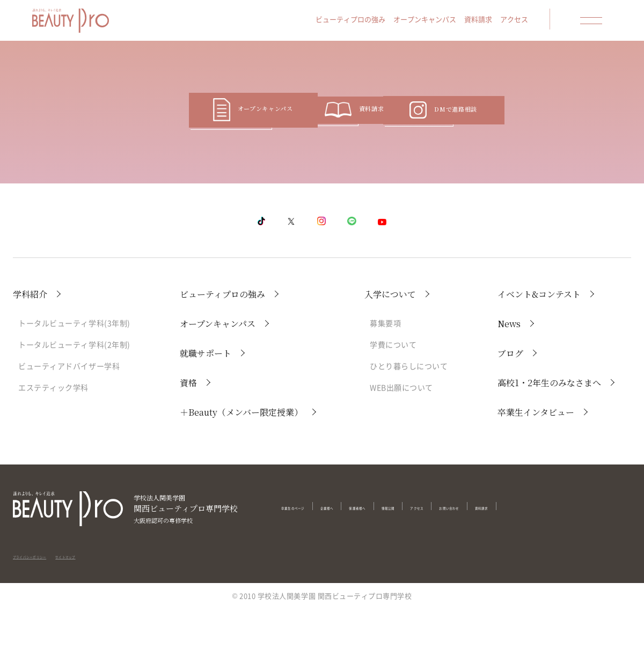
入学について (390, 334)
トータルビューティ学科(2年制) (74, 384)
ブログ (510, 393)
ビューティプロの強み (369, 22)
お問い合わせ (555, 546)
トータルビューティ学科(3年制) (74, 363)
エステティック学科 (53, 427)
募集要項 (385, 363)
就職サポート (206, 393)
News (509, 363)
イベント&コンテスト (539, 334)
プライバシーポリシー (49, 588)
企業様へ (362, 546)
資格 (188, 422)
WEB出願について (401, 427)
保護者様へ (411, 546)
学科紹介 (30, 334)
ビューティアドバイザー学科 (69, 405)
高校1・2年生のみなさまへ (549, 422)
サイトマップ (116, 588)
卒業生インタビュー (536, 452)
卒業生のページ (307, 546)
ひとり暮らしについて (409, 405)
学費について (393, 384)
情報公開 (458, 546)
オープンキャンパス (444, 22)
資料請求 (497, 22)
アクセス (533, 22)
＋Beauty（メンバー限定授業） (241, 452)
